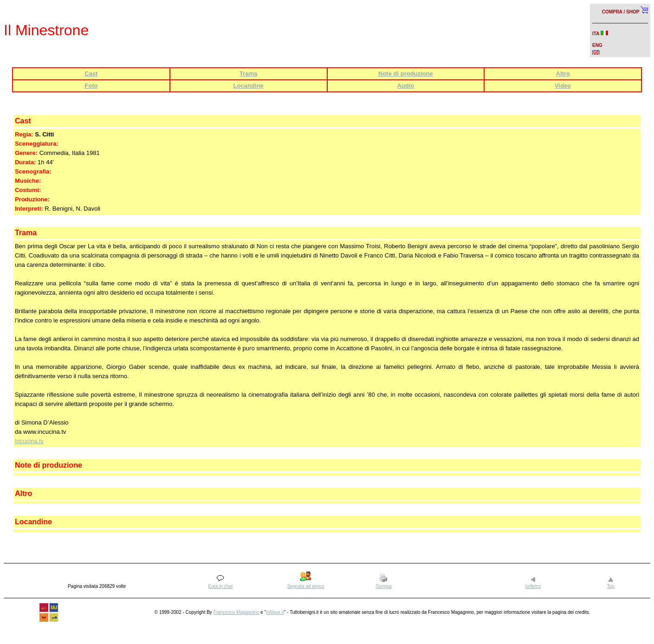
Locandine (249, 86)
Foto (91, 86)
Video (563, 86)
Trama (248, 74)
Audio (405, 86)
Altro (563, 74)
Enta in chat (220, 586)
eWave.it (275, 612)
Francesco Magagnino (236, 612)
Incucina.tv (29, 441)
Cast (91, 74)
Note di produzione (406, 74)
